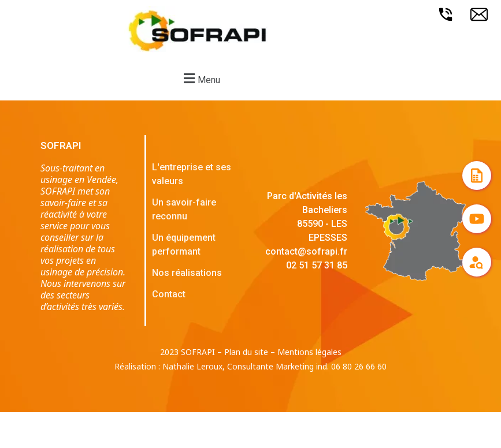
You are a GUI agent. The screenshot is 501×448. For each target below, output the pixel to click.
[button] (200, 78)
